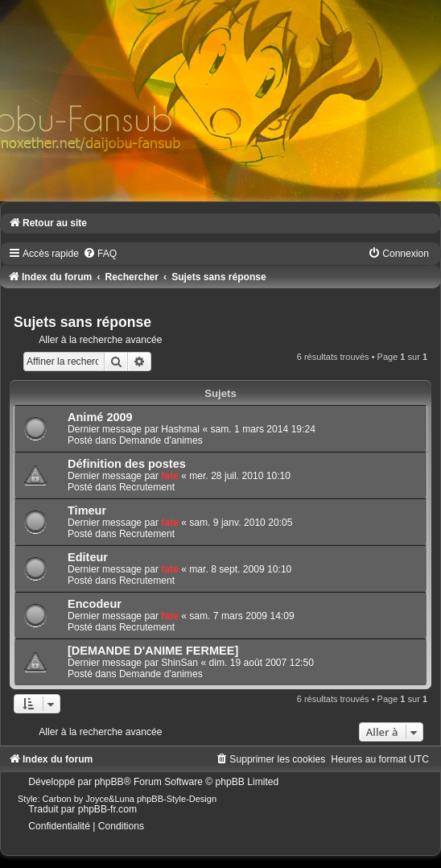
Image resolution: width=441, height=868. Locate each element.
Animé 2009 (100, 417)
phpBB (109, 782)
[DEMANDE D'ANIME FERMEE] (153, 651)
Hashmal (180, 429)
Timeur (87, 510)
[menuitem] (100, 254)
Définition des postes (127, 464)
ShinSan (179, 663)
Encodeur (95, 604)
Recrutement (147, 487)
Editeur (88, 557)
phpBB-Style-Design (177, 799)
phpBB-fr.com (107, 809)
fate (170, 476)
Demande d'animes (161, 440)
